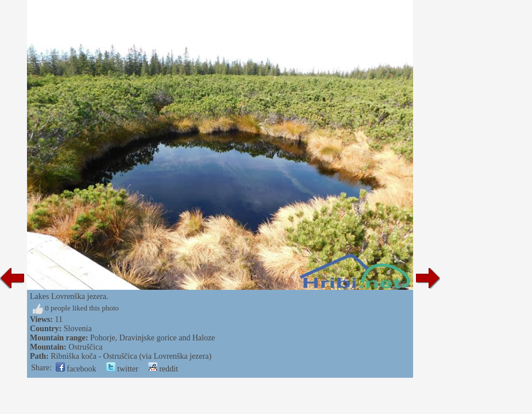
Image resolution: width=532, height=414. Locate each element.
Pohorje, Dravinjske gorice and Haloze (153, 338)
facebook (76, 369)
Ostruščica (85, 347)
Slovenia (78, 329)
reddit (163, 369)
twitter (122, 369)
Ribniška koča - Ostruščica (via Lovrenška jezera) (131, 356)
